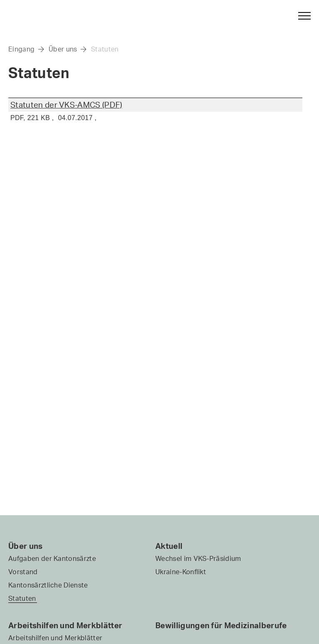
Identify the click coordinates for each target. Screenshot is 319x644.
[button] (301, 16)
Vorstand (23, 572)
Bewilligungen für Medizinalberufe (221, 625)
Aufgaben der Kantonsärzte (52, 558)
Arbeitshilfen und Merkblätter (65, 625)
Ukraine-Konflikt (181, 572)
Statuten (105, 49)
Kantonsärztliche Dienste (48, 585)
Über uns (63, 49)
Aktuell (169, 546)
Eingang (21, 49)
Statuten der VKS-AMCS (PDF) (66, 105)
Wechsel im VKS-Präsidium (198, 558)
